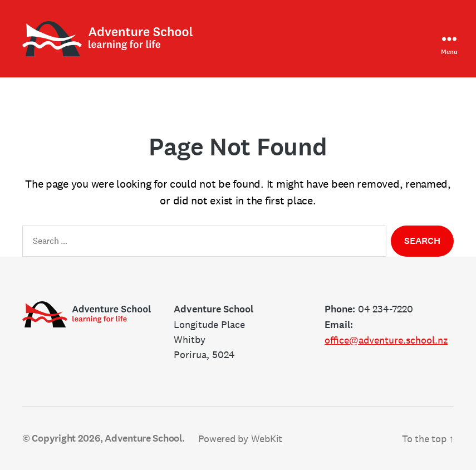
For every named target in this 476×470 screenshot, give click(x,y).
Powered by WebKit (240, 439)
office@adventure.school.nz (386, 340)
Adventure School (143, 438)
